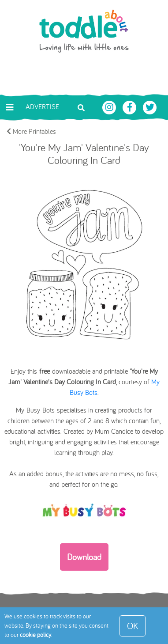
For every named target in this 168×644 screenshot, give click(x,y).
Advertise (42, 106)
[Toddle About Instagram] (110, 106)
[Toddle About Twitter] (150, 106)
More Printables (31, 131)
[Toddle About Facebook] (131, 106)
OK (133, 626)
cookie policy (35, 635)
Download (84, 557)
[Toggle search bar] (81, 107)
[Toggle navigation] (10, 107)
